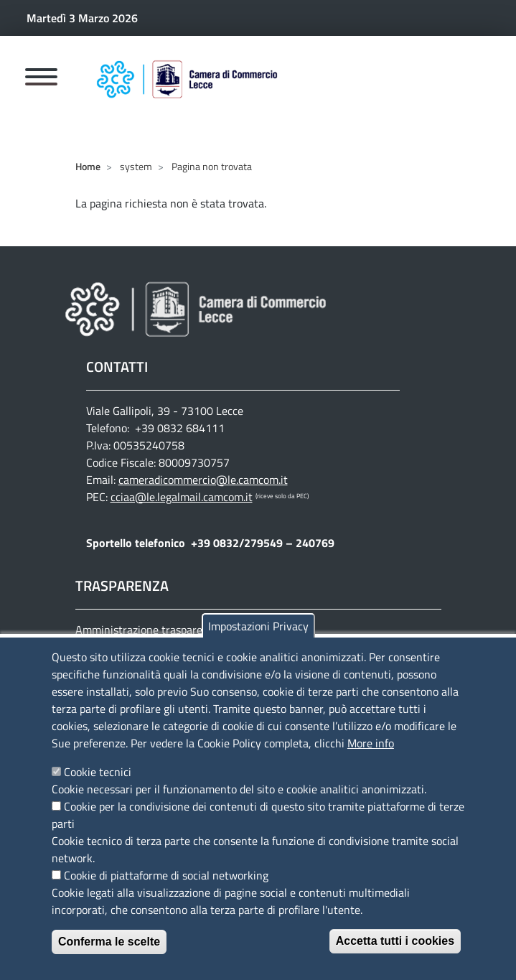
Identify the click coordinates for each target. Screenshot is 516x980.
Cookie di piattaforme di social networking (166, 892)
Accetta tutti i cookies (395, 957)
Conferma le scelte (109, 958)
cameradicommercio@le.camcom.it (203, 480)
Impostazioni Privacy (258, 643)
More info (371, 760)
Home (88, 166)
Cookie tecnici (98, 788)
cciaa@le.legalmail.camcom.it (182, 497)
